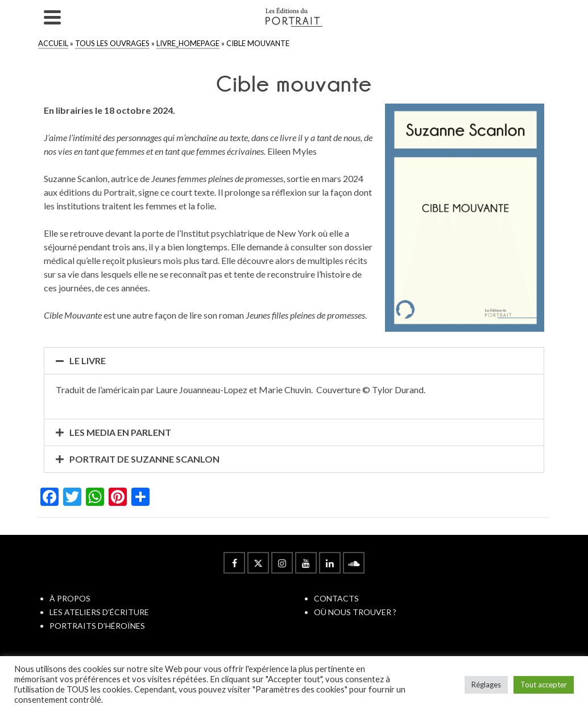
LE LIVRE (88, 360)
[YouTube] (306, 563)
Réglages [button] (486, 685)
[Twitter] (258, 563)
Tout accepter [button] (544, 685)
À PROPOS (70, 598)
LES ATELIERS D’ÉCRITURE (99, 612)
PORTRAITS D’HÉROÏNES (97, 626)
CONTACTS (336, 598)
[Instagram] (282, 563)
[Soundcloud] (354, 563)
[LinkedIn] (330, 563)
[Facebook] (234, 563)
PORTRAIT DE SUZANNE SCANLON (144, 459)
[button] (294, 361)
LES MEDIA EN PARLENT (120, 432)
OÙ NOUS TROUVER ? (355, 612)
